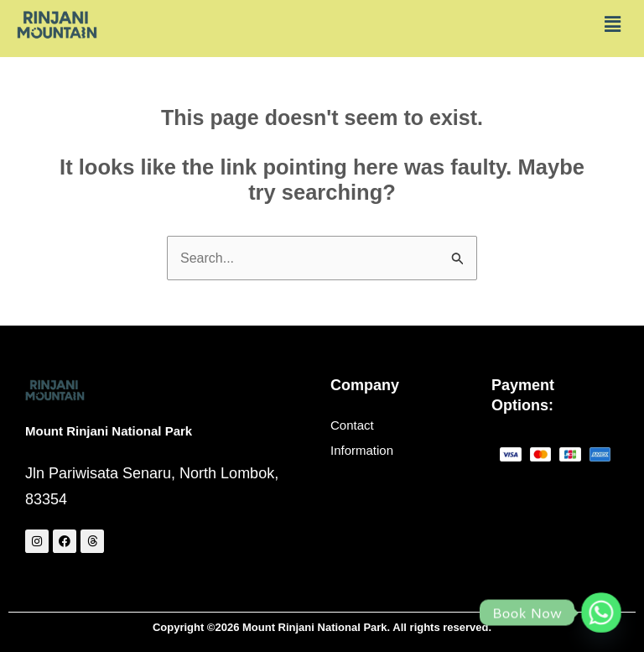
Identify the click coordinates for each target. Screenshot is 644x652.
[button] (613, 24)
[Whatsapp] (601, 613)
